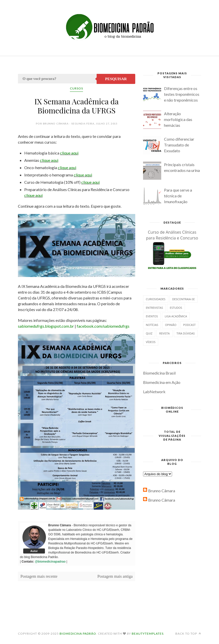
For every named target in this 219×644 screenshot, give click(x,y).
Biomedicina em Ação (162, 382)
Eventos (152, 316)
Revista (165, 333)
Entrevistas (154, 308)
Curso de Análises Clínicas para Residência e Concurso (172, 235)
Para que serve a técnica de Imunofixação (178, 196)
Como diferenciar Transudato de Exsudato (179, 145)
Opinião (171, 325)
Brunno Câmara (162, 491)
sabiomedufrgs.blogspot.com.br (46, 326)
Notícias (152, 325)
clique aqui (69, 153)
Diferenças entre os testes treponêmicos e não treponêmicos (182, 94)
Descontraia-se (184, 299)
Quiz (149, 333)
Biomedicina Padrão (78, 634)
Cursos (76, 88)
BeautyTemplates (148, 634)
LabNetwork (154, 392)
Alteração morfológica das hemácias (178, 119)
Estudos (176, 308)
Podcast (189, 325)
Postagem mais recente (39, 576)
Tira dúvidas (186, 333)
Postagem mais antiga (115, 576)
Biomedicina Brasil (159, 373)
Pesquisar (116, 79)
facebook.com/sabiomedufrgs (103, 326)
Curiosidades (156, 299)
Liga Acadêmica (176, 316)
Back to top (188, 634)
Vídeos (151, 342)
